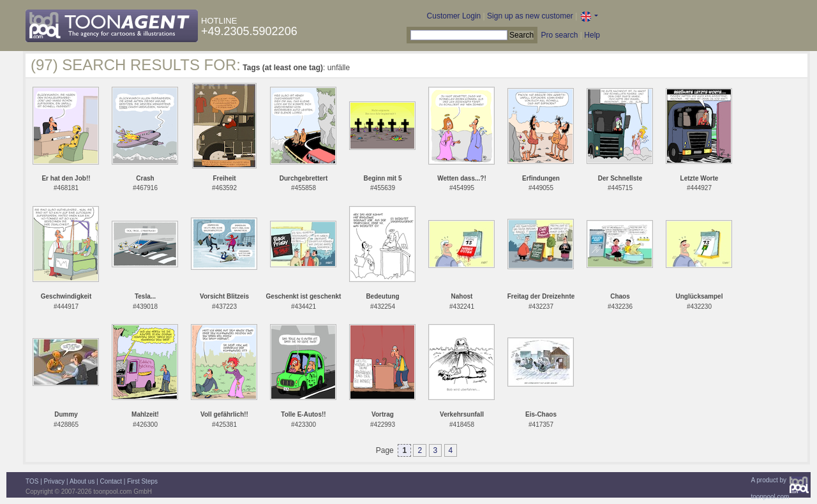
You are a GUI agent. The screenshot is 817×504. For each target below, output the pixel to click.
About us (82, 481)
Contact (111, 481)
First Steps (142, 481)
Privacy (55, 481)
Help (592, 35)
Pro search (559, 35)
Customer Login (454, 16)
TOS (32, 481)
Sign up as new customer (530, 16)
